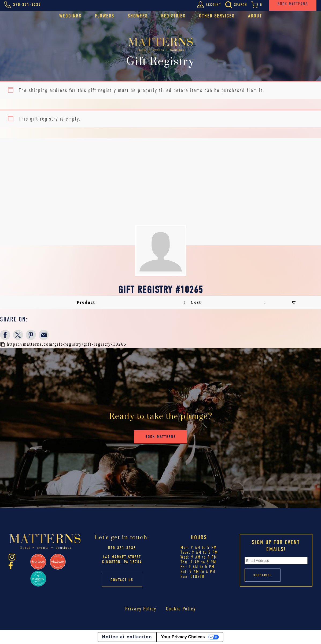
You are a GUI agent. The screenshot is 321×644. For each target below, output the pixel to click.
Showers (138, 16)
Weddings (70, 16)
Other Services (217, 16)
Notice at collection (127, 637)
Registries (173, 16)
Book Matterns (161, 437)
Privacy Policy (141, 609)
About (255, 16)
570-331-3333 (122, 548)
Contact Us (122, 580)
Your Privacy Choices (183, 637)
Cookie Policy (181, 609)
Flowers (105, 16)
